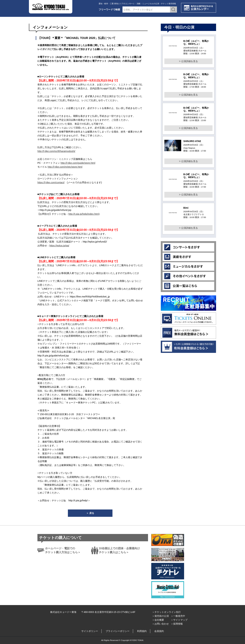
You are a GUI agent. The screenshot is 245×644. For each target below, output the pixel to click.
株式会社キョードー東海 (63, 612)
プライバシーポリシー (118, 631)
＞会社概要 (158, 620)
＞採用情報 (177, 624)
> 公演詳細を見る (188, 61)
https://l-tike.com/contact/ (51, 182)
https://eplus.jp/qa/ (59, 246)
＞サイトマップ (179, 620)
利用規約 (142, 631)
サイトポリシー (90, 631)
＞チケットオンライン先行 (166, 612)
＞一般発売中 (178, 616)
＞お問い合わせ (160, 624)
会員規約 (159, 631)
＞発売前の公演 (160, 616)
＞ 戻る (90, 513)
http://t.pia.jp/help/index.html (84, 214)
